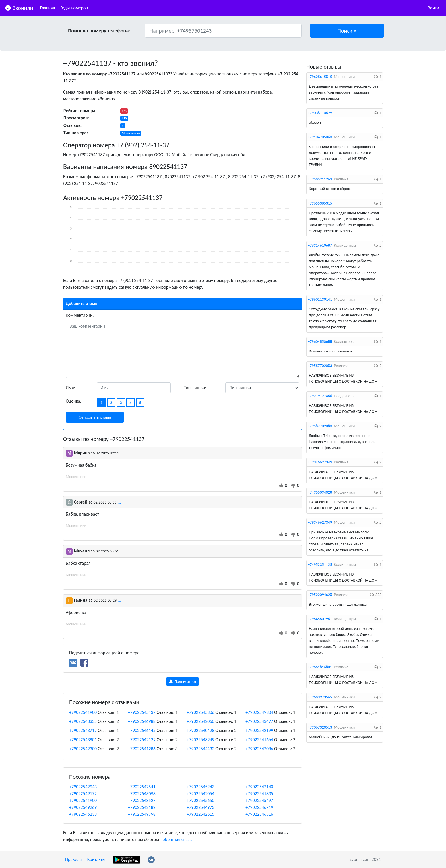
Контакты (96, 859)
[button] (347, 31)
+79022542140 (259, 787)
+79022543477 (259, 721)
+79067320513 (320, 727)
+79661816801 (320, 667)
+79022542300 (83, 749)
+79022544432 (201, 749)
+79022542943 (83, 787)
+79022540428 (201, 730)
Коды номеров (74, 8)
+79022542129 (142, 740)
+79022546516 (259, 814)
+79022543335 (83, 721)
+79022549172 (83, 794)
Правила (73, 859)
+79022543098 (142, 794)
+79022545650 (201, 800)
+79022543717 (83, 730)
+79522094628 (320, 595)
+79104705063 (320, 137)
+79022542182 (142, 807)
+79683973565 (320, 697)
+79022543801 (83, 740)
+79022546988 (142, 721)
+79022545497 (259, 800)
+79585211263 (320, 179)
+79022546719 (259, 807)
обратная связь (177, 839)
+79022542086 (259, 749)
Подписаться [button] (182, 682)
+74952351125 (320, 565)
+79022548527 (142, 800)
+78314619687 (320, 245)
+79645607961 (320, 619)
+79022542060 (201, 721)
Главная (48, 8)
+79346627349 (320, 462)
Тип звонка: (195, 388)
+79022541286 (142, 749)
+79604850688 (320, 342)
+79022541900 (83, 712)
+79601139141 (320, 299)
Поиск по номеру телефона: (99, 31)
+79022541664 (259, 740)
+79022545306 (201, 712)
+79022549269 (83, 807)
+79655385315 (320, 203)
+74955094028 (320, 492)
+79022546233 (83, 814)
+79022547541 (142, 787)
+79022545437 (142, 712)
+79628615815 (320, 77)
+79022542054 (201, 794)
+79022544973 (201, 807)
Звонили (19, 8)
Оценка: (74, 401)
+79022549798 (142, 814)
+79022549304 (259, 712)
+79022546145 (142, 730)
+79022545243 (201, 787)
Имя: (70, 388)
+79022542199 (259, 730)
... (122, 453)
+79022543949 (201, 740)
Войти (433, 8)
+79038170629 (320, 113)
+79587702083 (320, 366)
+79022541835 (259, 794)
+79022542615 (201, 814)
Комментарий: (80, 315)
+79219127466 (320, 396)
